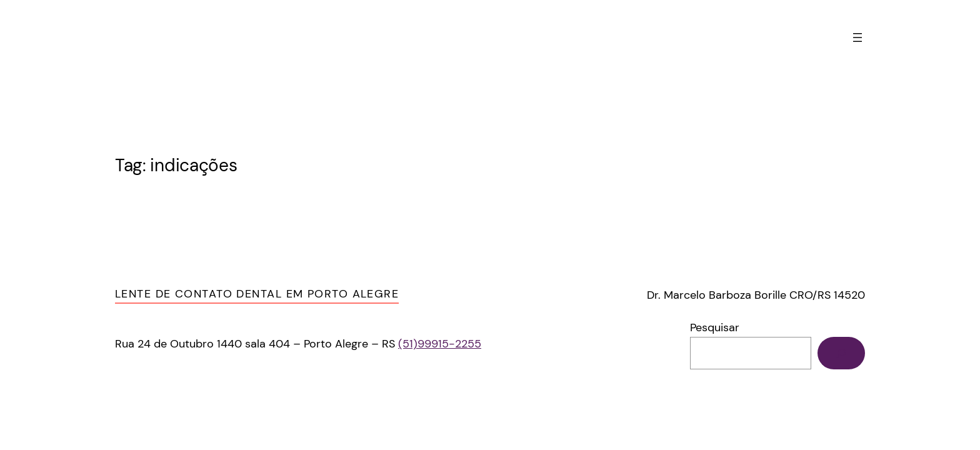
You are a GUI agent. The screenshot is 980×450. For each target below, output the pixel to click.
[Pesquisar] (841, 353)
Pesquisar (715, 327)
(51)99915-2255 (440, 344)
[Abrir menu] (857, 37)
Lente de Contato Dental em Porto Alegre (257, 294)
